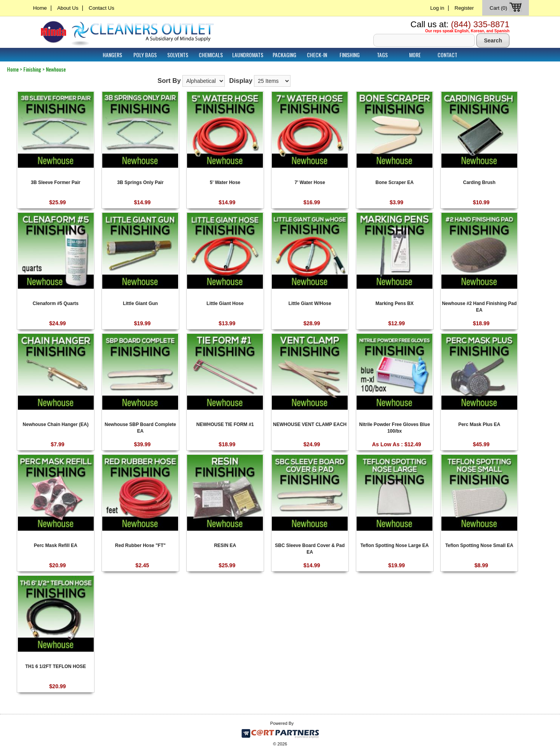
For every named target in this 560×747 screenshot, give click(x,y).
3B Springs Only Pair (140, 182)
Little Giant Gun (140, 303)
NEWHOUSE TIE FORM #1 (225, 424)
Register (464, 8)
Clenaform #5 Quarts (56, 303)
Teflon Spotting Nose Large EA (395, 545)
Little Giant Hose (225, 303)
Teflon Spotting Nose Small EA (479, 545)
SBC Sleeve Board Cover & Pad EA (310, 548)
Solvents (178, 55)
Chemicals (211, 55)
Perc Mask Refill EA (56, 545)
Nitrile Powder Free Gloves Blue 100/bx (395, 427)
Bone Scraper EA (395, 182)
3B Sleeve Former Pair (55, 182)
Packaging (284, 55)
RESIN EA (225, 545)
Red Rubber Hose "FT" (140, 545)
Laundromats (248, 55)
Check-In (317, 55)
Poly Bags (145, 55)
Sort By (169, 81)
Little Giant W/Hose (310, 303)
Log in (437, 8)
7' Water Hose (310, 182)
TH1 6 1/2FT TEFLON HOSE (56, 666)
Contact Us (101, 8)
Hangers (112, 55)
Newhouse (56, 69)
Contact (447, 55)
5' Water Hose (225, 182)
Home (40, 8)
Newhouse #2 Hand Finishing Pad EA (479, 306)
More (415, 55)
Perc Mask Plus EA (479, 424)
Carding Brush (479, 182)
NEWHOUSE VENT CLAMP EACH (310, 424)
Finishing (350, 55)
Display (241, 81)
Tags (382, 55)
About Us (68, 8)
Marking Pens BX (395, 303)
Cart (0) (507, 8)
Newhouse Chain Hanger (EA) (55, 424)
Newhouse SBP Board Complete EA (140, 427)
